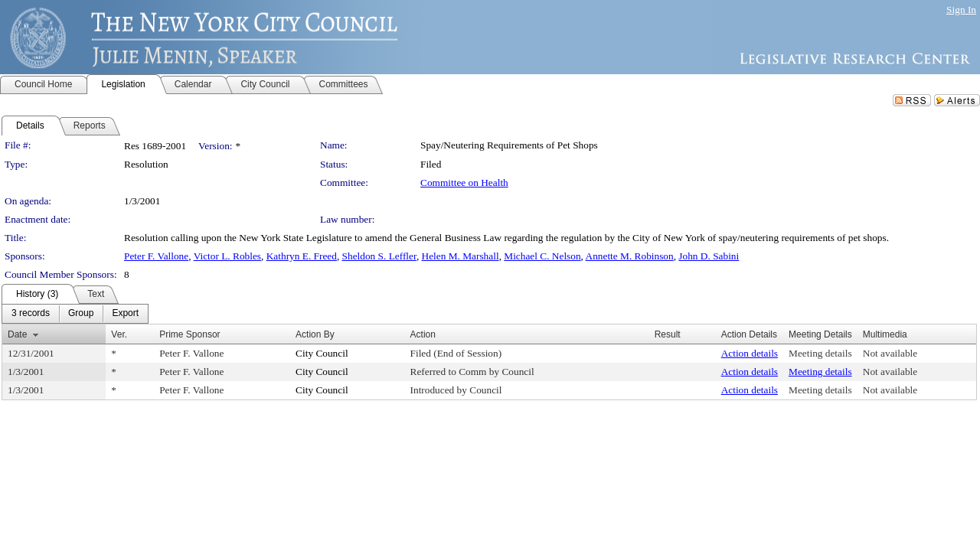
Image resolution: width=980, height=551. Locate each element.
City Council (322, 353)
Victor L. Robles (227, 256)
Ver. (119, 334)
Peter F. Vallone (156, 256)
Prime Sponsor (189, 334)
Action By (315, 334)
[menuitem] (31, 314)
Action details (750, 353)
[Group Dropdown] (81, 314)
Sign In (961, 10)
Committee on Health (464, 183)
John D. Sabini (709, 256)
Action (423, 334)
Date (17, 334)
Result (668, 334)
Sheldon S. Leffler (379, 256)
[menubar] (75, 314)
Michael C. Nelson (542, 256)
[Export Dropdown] (125, 314)
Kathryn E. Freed (302, 256)
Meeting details (820, 353)
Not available (890, 353)
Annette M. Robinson (630, 256)
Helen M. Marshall (461, 256)
